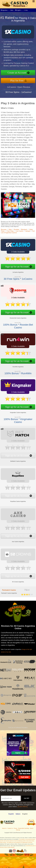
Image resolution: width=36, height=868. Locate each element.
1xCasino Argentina (16, 271)
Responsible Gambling (24, 828)
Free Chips (10, 231)
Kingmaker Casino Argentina (16, 411)
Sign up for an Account (15, 266)
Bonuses (4, 229)
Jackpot (28, 231)
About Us (4, 828)
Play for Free (19, 80)
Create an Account (19, 73)
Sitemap (18, 830)
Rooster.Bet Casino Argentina (16, 317)
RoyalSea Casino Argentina (16, 500)
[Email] (11, 798)
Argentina (5, 10)
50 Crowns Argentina (16, 580)
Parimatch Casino (9, 590)
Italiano (18, 814)
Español (11, 814)
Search (32, 828)
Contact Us (10, 828)
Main (12, 10)
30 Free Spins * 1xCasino (16, 277)
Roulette (16, 229)
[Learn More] (23, 807)
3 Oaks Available (16, 253)
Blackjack (24, 229)
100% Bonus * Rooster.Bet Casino (16, 324)
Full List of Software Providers (18, 728)
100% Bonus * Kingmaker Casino (16, 419)
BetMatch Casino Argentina (16, 460)
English (18, 10)
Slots (10, 229)
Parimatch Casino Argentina (9, 593)
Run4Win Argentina (16, 366)
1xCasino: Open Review (18, 89)
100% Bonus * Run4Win (16, 372)
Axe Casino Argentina (16, 540)
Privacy (15, 828)
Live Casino (20, 231)
